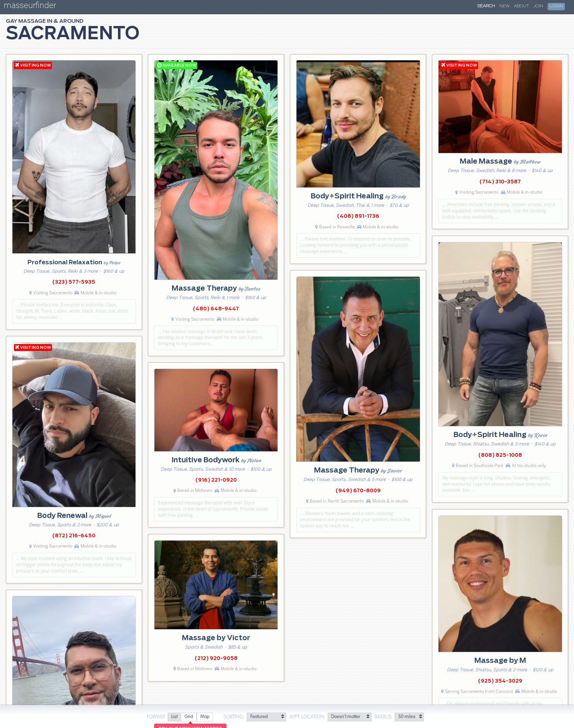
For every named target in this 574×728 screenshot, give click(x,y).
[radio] (174, 717)
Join (538, 6)
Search (486, 6)
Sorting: (234, 717)
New (504, 6)
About (521, 6)
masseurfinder (30, 7)
